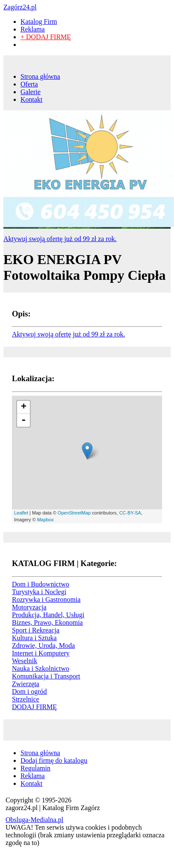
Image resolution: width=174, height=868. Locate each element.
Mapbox (45, 520)
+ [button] (24, 407)
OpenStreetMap (74, 513)
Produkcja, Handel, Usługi (48, 615)
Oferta (29, 84)
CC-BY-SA (130, 513)
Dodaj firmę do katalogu (54, 760)
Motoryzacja (29, 607)
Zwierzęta (26, 684)
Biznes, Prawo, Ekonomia (47, 622)
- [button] (23, 420)
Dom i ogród (29, 691)
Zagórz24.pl (20, 7)
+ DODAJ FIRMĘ (46, 37)
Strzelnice (26, 699)
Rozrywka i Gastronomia (46, 599)
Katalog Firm (39, 22)
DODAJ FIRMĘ (34, 707)
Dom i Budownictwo (41, 584)
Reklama (33, 29)
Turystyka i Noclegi (39, 592)
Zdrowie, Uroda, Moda (43, 645)
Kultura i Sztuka (34, 638)
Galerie (30, 92)
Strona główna (40, 76)
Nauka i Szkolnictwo (41, 668)
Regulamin (35, 768)
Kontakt (32, 99)
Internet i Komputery (41, 653)
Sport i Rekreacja (36, 630)
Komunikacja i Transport (46, 676)
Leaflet (21, 513)
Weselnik (25, 661)
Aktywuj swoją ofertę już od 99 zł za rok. (60, 239)
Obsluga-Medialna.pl (35, 820)
